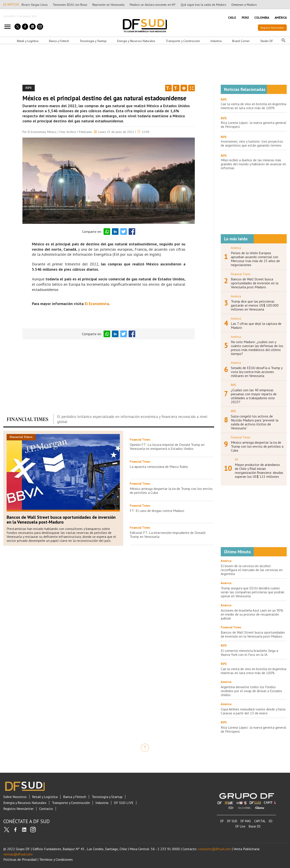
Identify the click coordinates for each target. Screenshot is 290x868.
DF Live (240, 826)
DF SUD (232, 821)
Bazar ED (255, 826)
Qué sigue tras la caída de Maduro (203, 5)
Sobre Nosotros (15, 797)
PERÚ (245, 18)
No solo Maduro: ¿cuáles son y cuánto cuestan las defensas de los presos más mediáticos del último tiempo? (257, 348)
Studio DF (267, 41)
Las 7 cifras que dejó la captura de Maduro (256, 325)
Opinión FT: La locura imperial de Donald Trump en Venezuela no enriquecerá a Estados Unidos (167, 447)
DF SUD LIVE (124, 803)
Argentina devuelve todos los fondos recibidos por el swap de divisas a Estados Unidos (251, 691)
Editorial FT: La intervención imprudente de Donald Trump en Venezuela (168, 535)
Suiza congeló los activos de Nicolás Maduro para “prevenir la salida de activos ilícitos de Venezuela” (255, 422)
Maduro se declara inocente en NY (153, 5)
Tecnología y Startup (93, 41)
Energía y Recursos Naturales (136, 41)
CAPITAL (260, 821)
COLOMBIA (262, 18)
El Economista (97, 304)
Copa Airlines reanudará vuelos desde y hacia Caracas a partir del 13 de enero (253, 711)
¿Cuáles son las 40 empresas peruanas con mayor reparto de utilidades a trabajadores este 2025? (254, 396)
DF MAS (246, 821)
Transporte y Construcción (183, 41)
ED (271, 821)
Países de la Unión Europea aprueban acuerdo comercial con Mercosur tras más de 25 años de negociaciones (255, 259)
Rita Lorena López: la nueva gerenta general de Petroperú (254, 125)
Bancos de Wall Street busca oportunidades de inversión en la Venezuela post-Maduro (61, 520)
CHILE (232, 18)
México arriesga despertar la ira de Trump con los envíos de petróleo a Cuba (171, 491)
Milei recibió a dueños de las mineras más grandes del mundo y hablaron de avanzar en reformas (253, 164)
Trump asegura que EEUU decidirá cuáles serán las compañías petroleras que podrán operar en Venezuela (253, 592)
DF (222, 821)
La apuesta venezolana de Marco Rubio (159, 467)
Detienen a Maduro (244, 5)
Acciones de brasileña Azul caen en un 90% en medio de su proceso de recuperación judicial (252, 614)
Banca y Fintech (59, 41)
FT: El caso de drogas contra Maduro (157, 511)
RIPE (224, 100)
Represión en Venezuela (108, 5)
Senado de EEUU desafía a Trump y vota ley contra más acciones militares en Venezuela (257, 372)
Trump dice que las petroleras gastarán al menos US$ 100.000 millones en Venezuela (255, 305)
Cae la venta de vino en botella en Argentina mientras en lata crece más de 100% (254, 106)
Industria (216, 41)
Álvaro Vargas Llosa (34, 5)
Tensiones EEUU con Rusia (70, 5)
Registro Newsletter (272, 28)
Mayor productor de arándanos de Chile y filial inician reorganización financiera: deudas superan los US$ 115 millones (259, 471)
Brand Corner (241, 41)
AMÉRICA (281, 18)
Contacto (46, 809)
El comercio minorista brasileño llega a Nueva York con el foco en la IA (249, 653)
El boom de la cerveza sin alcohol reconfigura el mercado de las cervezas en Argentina (252, 570)
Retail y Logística (28, 41)
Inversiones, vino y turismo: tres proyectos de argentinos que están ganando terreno (252, 143)
